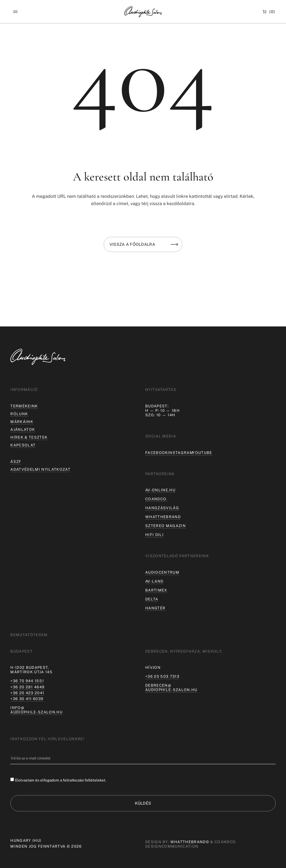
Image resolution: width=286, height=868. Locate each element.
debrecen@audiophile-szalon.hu (171, 687)
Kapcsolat (23, 445)
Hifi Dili (154, 535)
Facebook (157, 453)
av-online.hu (160, 490)
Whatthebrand (163, 517)
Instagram (181, 453)
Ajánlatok (23, 429)
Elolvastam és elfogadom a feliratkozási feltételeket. (61, 780)
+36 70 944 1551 (27, 681)
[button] (15, 12)
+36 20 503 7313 (162, 676)
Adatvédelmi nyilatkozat (40, 469)
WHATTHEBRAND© (190, 842)
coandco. (156, 499)
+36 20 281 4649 (27, 687)
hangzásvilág (162, 508)
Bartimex (156, 590)
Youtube (202, 453)
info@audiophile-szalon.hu (36, 710)
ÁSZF (16, 461)
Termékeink (24, 406)
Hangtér (155, 608)
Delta (152, 599)
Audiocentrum (162, 572)
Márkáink (22, 422)
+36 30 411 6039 (27, 699)
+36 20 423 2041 (27, 693)
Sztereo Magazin (165, 526)
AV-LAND (154, 581)
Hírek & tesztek (29, 437)
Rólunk (19, 414)
